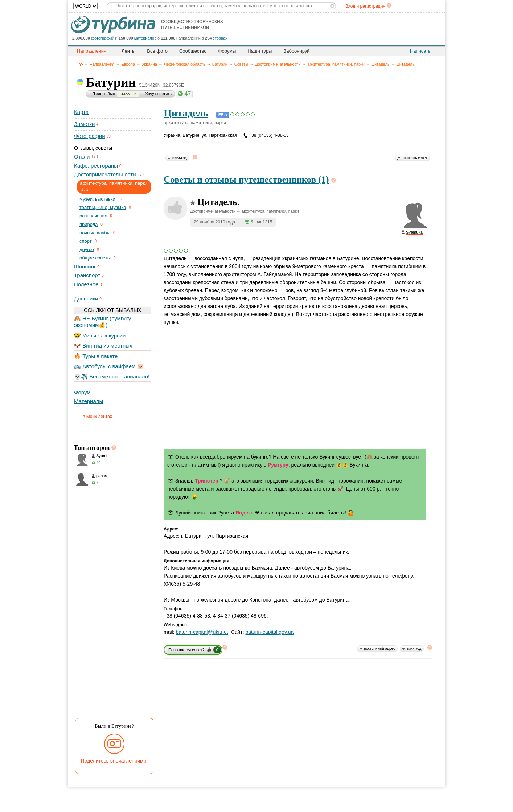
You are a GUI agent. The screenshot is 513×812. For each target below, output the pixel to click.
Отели (82, 157)
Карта (81, 112)
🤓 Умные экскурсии (100, 335)
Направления (102, 64)
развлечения (93, 216)
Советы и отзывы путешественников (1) (246, 179)
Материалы (89, 401)
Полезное (86, 284)
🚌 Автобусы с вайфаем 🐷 (109, 366)
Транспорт (87, 275)
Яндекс (245, 513)
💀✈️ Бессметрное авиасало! (112, 376)
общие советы (95, 258)
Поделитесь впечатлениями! (114, 761)
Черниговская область (185, 64)
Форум (82, 392)
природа (89, 224)
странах (220, 38)
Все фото (157, 51)
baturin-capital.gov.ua (270, 632)
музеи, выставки (97, 199)
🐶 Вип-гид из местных (103, 346)
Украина (149, 64)
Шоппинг (85, 266)
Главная (81, 64)
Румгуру (278, 465)
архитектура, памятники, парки (336, 64)
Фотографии (90, 136)
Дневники (86, 298)
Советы (241, 64)
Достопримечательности (278, 64)
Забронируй (296, 51)
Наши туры (260, 51)
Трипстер (207, 481)
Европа (128, 64)
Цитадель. (406, 64)
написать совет (414, 158)
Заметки (84, 124)
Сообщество (193, 51)
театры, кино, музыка (103, 207)
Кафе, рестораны (96, 166)
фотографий (103, 38)
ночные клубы (95, 233)
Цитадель (381, 64)
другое (87, 249)
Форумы (227, 51)
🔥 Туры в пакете (96, 356)
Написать (420, 51)
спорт (86, 241)
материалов (145, 38)
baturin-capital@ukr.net (202, 632)
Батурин (220, 64)
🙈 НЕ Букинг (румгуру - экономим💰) (104, 322)
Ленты (128, 51)
